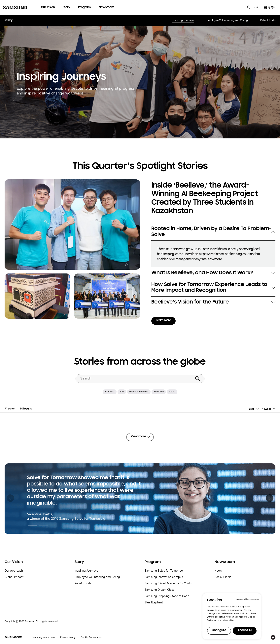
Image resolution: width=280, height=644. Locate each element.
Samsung (110, 392)
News (218, 571)
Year (251, 409)
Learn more (163, 321)
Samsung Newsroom (43, 637)
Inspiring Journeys (183, 20)
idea (122, 392)
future (172, 392)
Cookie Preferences (91, 637)
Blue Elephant (154, 603)
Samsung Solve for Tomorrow (164, 571)
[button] (33, 525)
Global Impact (14, 577)
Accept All (245, 630)
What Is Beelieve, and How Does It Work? (202, 273)
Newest (266, 409)
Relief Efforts (268, 20)
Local (255, 7)
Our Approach (14, 571)
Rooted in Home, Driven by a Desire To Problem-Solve (211, 232)
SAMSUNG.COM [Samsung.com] (13, 637)
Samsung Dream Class (159, 590)
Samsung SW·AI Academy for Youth (168, 583)
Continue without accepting (247, 599)
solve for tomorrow (139, 392)
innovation (159, 392)
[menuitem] (48, 8)
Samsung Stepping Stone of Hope (167, 596)
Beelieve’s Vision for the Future (190, 302)
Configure (219, 630)
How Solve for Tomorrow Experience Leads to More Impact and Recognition (209, 288)
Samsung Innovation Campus (164, 577)
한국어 (272, 7)
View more (138, 437)
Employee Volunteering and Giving (227, 20)
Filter (12, 409)
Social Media (223, 577)
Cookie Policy (68, 637)
